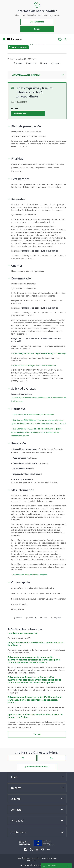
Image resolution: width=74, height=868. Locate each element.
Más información (37, 22)
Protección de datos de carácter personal (30, 575)
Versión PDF (31, 63)
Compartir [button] (56, 63)
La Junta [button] (16, 799)
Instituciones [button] (18, 832)
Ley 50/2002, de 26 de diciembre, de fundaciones (33, 415)
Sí (23, 758)
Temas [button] (14, 777)
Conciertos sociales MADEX (23, 633)
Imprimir (18, 63)
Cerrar (37, 29)
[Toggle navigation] (25, 39)
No (51, 758)
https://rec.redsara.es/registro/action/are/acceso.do (33, 365)
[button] (60, 39)
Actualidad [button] (17, 820)
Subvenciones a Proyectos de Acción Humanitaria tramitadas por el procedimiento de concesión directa (35, 700)
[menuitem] (26, 849)
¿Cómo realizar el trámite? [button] (26, 75)
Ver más (37, 734)
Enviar (44, 63)
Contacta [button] (16, 810)
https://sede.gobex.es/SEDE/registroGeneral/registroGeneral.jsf (39, 353)
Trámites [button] (16, 788)
